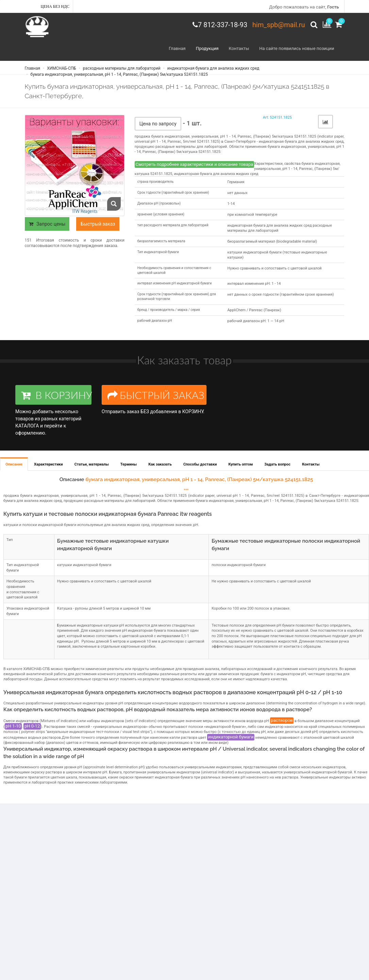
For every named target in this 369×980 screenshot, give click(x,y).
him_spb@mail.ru (279, 25)
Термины (129, 464)
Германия (236, 182)
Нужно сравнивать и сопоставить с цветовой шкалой (275, 268)
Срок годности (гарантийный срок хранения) (173, 192)
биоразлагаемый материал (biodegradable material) (272, 241)
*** (186, 490)
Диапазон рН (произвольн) (159, 203)
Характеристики (48, 464)
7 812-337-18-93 (223, 25)
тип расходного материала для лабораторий (173, 225)
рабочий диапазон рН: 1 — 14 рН (256, 321)
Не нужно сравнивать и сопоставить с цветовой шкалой (261, 581)
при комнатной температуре (253, 215)
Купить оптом (241, 464)
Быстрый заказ (98, 224)
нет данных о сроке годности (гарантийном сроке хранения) (281, 294)
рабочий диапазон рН (155, 321)
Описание (14, 464)
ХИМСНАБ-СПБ (61, 68)
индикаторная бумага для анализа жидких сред (213, 68)
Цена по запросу (158, 124)
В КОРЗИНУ (56, 395)
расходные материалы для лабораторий (121, 68)
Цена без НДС (55, 6)
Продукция (207, 48)
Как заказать (160, 464)
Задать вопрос (277, 464)
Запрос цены (47, 224)
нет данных (238, 193)
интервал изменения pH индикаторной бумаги (175, 283)
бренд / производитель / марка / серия (169, 310)
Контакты (239, 48)
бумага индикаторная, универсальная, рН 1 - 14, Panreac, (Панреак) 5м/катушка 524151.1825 (119, 74)
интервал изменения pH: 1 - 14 (254, 284)
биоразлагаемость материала (161, 241)
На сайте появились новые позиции (297, 48)
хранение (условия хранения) (161, 214)
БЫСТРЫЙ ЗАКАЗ (156, 395)
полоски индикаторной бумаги (239, 565)
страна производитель (156, 182)
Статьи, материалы (92, 464)
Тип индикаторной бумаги (158, 252)
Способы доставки (200, 464)
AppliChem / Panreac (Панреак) (254, 310)
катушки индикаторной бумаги (84, 565)
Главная (177, 48)
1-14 (231, 204)
